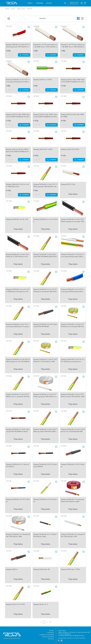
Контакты (49, 3)
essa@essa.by (67, 634)
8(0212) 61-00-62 (74, 4)
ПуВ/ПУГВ (30, 9)
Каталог (30, 3)
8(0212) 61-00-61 (74, 2)
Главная (7, 9)
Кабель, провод (21, 9)
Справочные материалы (47, 635)
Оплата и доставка (48, 637)
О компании (39, 3)
